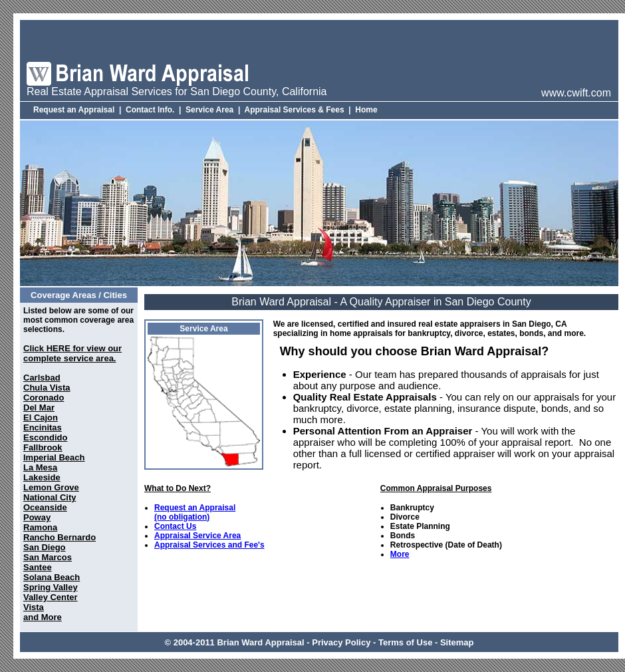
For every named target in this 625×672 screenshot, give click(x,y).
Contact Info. (150, 110)
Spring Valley (51, 587)
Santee (38, 567)
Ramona (40, 527)
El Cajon (41, 418)
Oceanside (45, 507)
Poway (37, 517)
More (400, 554)
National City (50, 497)
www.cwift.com (576, 93)
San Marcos (48, 557)
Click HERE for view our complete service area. (72, 353)
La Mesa (40, 467)
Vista (34, 607)
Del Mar (39, 408)
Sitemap (457, 642)
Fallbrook (43, 447)
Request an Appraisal (74, 110)
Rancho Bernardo (60, 537)
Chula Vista (47, 388)
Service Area (209, 110)
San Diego (45, 547)
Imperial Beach (54, 457)
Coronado (44, 398)
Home (366, 110)
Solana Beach (52, 577)
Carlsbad (42, 378)
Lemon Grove (51, 487)
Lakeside (42, 477)
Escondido (45, 437)
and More (43, 617)
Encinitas (43, 427)
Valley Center (51, 597)
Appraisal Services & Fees (295, 110)
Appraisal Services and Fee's (209, 545)
